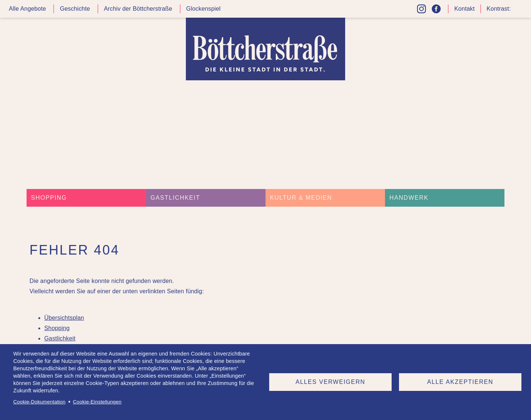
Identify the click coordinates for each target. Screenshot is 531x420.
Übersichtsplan (64, 318)
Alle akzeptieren (460, 382)
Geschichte (75, 9)
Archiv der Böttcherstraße (138, 9)
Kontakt (464, 9)
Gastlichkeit (175, 198)
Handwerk (409, 198)
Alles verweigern (331, 382)
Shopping (49, 198)
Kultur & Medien (301, 198)
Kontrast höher (518, 12)
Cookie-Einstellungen (97, 402)
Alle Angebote (27, 9)
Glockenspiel (204, 9)
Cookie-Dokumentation (39, 402)
